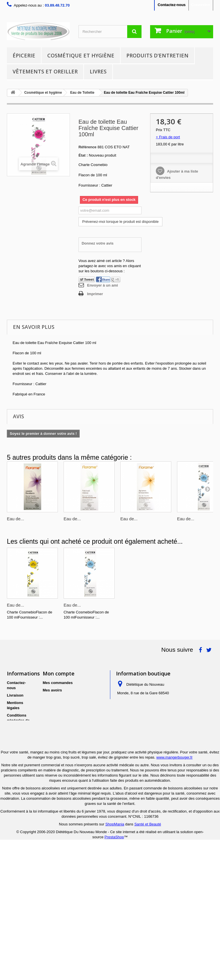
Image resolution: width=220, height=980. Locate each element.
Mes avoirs (52, 690)
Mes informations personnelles (70, 705)
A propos (15, 733)
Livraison (15, 695)
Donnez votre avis (98, 243)
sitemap (14, 851)
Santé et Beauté (148, 962)
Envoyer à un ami (103, 285)
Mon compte (59, 673)
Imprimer (95, 294)
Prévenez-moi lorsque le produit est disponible (120, 222)
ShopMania (115, 962)
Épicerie (24, 55)
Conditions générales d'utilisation (17, 824)
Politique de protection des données (20, 758)
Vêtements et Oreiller (45, 71)
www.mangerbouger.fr (174, 895)
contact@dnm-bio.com (159, 740)
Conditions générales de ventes (18, 720)
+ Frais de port (168, 137)
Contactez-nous (172, 5)
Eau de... (15, 519)
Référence (88, 147)
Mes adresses (55, 698)
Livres (98, 71)
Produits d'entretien (157, 55)
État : (83, 155)
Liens (12, 844)
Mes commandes (58, 683)
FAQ (11, 836)
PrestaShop (114, 975)
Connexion (201, 5)
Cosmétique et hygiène (81, 55)
